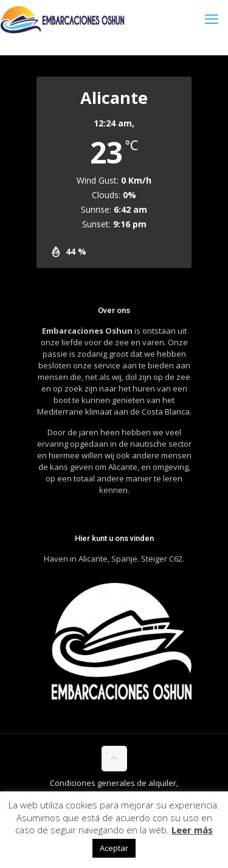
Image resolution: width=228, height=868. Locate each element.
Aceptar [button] (114, 848)
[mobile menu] (212, 18)
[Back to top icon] (114, 759)
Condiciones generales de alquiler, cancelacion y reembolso (112, 789)
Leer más (192, 830)
